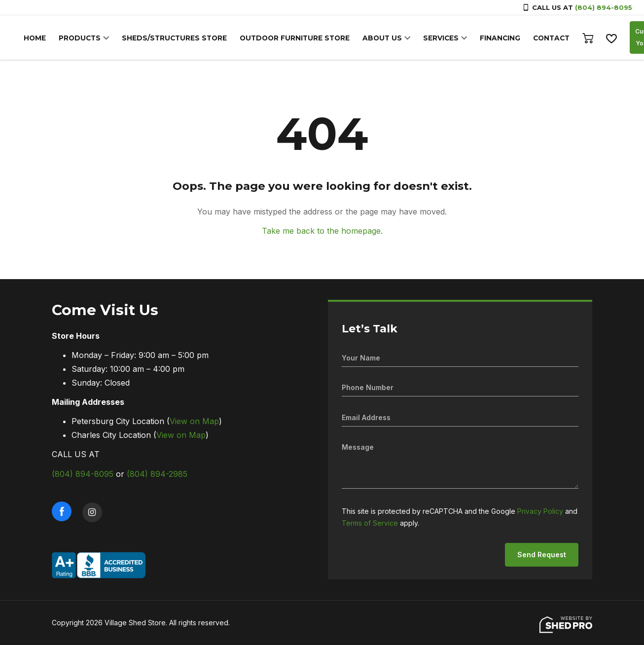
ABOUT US (371, 38)
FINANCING (486, 38)
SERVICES (428, 38)
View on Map (194, 421)
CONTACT (536, 38)
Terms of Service (370, 523)
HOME (34, 38)
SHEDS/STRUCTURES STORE (170, 38)
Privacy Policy (540, 511)
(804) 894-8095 (604, 7)
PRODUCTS (78, 38)
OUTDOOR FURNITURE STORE (286, 38)
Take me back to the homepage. (322, 231)
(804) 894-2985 (157, 474)
